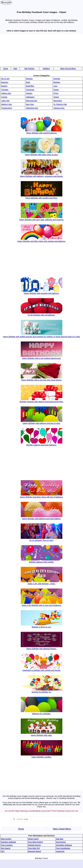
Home (6, 68)
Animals (57, 79)
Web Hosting (6, 839)
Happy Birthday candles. (42, 756)
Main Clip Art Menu (68, 68)
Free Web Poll (34, 848)
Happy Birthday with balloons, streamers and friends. (41, 175)
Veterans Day (59, 108)
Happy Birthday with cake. (42, 734)
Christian (5, 90)
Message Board (34, 851)
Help (15, 68)
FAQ (3, 851)
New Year (30, 104)
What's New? (33, 839)
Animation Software (64, 845)
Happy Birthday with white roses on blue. (42, 154)
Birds (28, 82)
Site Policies (29, 68)
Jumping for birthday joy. (42, 691)
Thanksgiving (7, 108)
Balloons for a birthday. (42, 713)
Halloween (30, 97)
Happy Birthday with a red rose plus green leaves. (42, 379)
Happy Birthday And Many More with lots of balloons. (41, 496)
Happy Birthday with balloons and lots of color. (42, 422)
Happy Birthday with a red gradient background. (42, 357)
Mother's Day (7, 104)
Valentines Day (32, 108)
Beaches (5, 82)
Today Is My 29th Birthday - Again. (42, 583)
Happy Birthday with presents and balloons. (42, 292)
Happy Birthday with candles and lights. (42, 197)
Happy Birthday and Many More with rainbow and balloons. (42, 240)
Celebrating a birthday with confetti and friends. (42, 669)
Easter (56, 90)
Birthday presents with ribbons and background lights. (42, 401)
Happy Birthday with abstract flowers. (42, 648)
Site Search (6, 848)
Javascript (60, 851)
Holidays (46, 68)
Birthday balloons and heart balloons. (42, 444)
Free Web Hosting (35, 842)
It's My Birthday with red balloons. (42, 314)
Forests (4, 97)
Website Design (34, 845)
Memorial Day (32, 101)
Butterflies (30, 86)
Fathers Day (6, 93)
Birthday (57, 82)
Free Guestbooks (63, 848)
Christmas (30, 90)
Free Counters (7, 845)
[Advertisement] (41, 49)
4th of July (5, 79)
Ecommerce (61, 842)
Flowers (29, 93)
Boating (4, 86)
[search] (41, 819)
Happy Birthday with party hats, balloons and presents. (41, 219)
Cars (55, 86)
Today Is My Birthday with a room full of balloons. (42, 604)
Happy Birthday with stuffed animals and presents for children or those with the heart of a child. (41, 336)
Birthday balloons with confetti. (42, 561)
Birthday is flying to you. (42, 626)
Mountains (58, 101)
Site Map (60, 839)
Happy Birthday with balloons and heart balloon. (42, 518)
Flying (56, 93)
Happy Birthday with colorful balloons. (42, 132)
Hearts (56, 97)
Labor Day (5, 101)
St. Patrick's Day (60, 104)
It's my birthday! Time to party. (42, 539)
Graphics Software (8, 842)
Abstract (29, 79)
